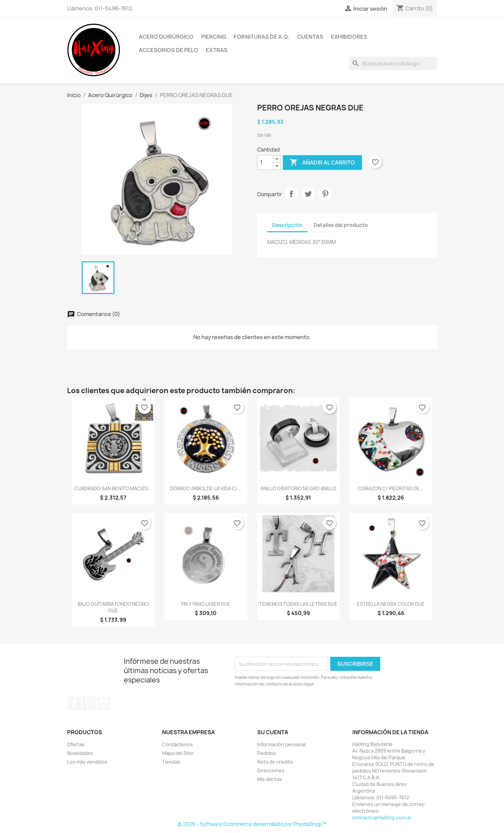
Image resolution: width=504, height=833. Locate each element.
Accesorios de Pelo (168, 50)
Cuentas (310, 37)
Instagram (104, 704)
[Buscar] (393, 63)
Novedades (80, 753)
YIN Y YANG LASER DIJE (206, 604)
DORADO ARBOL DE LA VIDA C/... (206, 488)
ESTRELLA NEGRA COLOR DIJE (391, 604)
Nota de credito (275, 762)
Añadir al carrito (322, 163)
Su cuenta (273, 732)
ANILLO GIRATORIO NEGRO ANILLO (298, 488)
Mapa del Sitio (178, 753)
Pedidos (267, 753)
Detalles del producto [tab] (341, 225)
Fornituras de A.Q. (262, 37)
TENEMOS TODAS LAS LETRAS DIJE (298, 604)
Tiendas (171, 762)
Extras (217, 50)
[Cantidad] (265, 163)
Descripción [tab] (287, 225)
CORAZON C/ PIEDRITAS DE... (391, 488)
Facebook (74, 704)
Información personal (281, 744)
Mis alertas (270, 779)
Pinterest (325, 194)
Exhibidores (349, 37)
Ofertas (76, 744)
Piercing (214, 37)
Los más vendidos (87, 762)
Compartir (291, 194)
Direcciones (271, 770)
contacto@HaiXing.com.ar (382, 817)
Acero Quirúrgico (166, 37)
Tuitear (308, 194)
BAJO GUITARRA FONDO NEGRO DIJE (113, 607)
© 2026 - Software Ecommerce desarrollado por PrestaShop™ (252, 824)
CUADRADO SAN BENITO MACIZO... (113, 488)
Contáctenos (177, 744)
